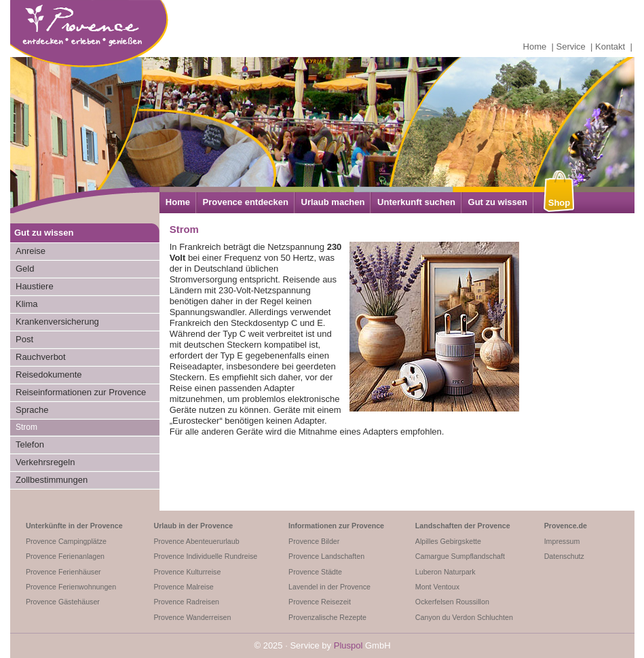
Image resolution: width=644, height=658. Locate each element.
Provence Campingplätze (66, 541)
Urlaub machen (333, 202)
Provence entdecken (246, 202)
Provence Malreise (183, 587)
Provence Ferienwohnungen (71, 587)
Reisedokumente (49, 374)
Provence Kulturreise (187, 572)
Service (571, 47)
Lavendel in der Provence (329, 587)
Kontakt (610, 47)
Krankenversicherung (57, 322)
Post (24, 339)
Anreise (31, 251)
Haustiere (35, 286)
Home (535, 47)
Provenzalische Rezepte (327, 617)
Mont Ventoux (437, 587)
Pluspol (348, 645)
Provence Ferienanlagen (65, 556)
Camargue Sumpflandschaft (460, 556)
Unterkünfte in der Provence (74, 526)
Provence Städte (315, 572)
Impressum (562, 541)
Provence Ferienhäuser (63, 572)
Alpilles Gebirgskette (448, 541)
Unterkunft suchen (416, 202)
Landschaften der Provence (463, 526)
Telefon (30, 444)
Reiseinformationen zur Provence (81, 392)
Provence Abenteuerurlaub (196, 541)
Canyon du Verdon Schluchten (464, 617)
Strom (26, 427)
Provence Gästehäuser (63, 602)
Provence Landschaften (326, 556)
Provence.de (566, 526)
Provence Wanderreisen (192, 617)
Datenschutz (564, 556)
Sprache (32, 410)
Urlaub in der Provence (193, 526)
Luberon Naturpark (446, 572)
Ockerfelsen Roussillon (452, 602)
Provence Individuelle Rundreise (205, 556)
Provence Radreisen (186, 602)
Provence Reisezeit (320, 602)
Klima (27, 304)
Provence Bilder (314, 541)
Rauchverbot (41, 357)
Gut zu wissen (498, 202)
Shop (560, 203)
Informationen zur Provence (336, 526)
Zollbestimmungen (52, 480)
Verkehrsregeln (45, 462)
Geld (25, 269)
